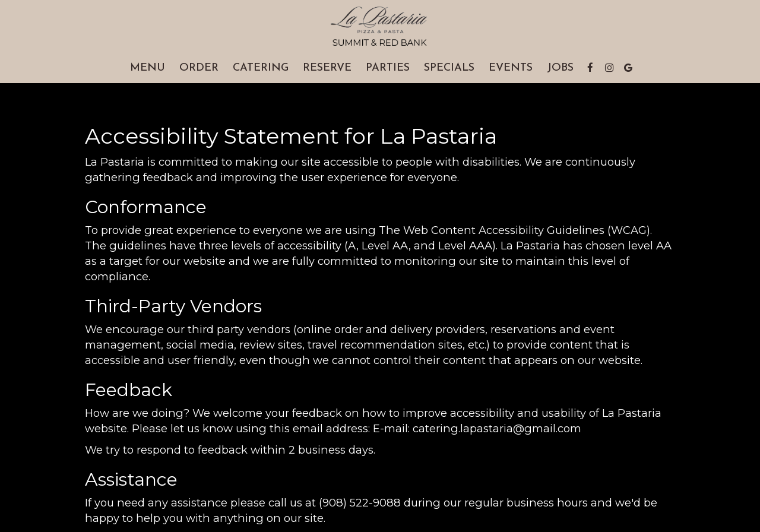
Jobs (560, 68)
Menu (148, 68)
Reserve (327, 68)
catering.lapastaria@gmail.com (497, 428)
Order (199, 68)
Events (511, 68)
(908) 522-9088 (360, 503)
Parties (388, 68)
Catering (261, 68)
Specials (449, 68)
